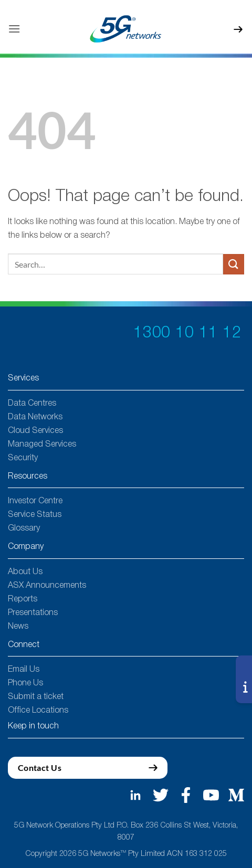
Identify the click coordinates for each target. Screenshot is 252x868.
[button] (14, 29)
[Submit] (234, 264)
